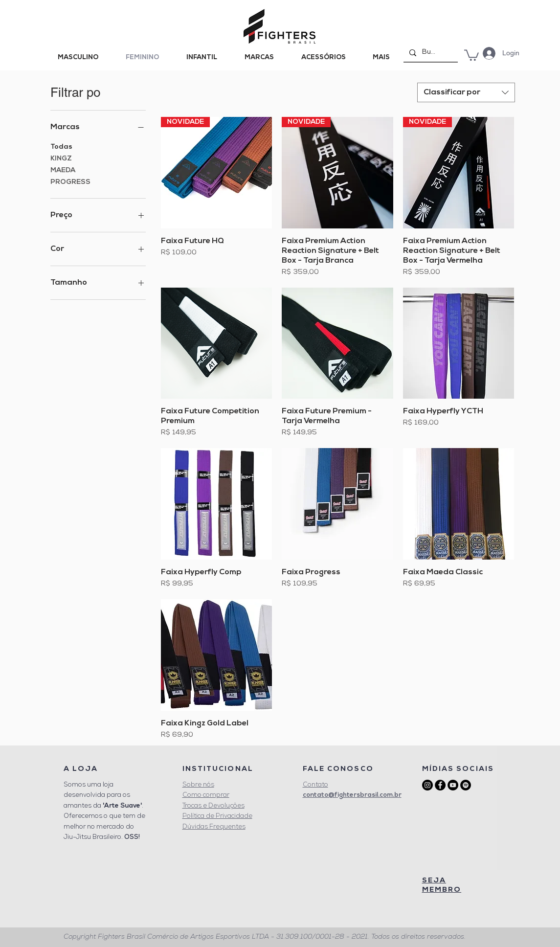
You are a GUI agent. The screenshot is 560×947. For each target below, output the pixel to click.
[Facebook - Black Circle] (440, 785)
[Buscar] (430, 53)
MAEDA (63, 169)
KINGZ (61, 158)
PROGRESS (70, 181)
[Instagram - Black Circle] (427, 785)
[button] (471, 55)
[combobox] (466, 92)
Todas (61, 146)
